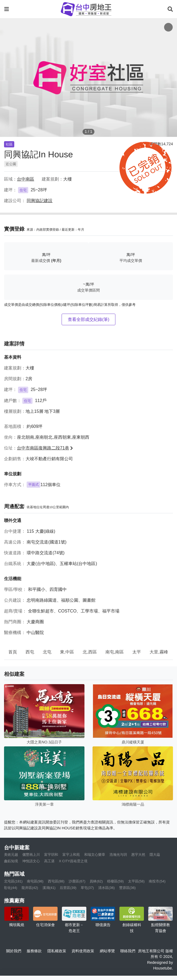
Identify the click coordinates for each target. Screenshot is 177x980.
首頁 (13, 652)
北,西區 (90, 652)
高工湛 (49, 861)
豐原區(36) (128, 888)
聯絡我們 (128, 951)
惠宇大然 (138, 855)
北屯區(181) (13, 881)
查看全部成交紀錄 (89, 319)
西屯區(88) (56, 881)
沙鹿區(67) (77, 881)
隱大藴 (155, 855)
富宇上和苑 (71, 855)
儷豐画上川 (31, 855)
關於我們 (14, 951)
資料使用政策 (83, 951)
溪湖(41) (49, 888)
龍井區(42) (30, 888)
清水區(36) (107, 888)
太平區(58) (136, 881)
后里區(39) (68, 888)
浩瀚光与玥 (118, 855)
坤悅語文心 (31, 861)
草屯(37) (87, 888)
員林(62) (96, 881)
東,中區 (67, 652)
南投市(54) (157, 881)
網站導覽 (107, 951)
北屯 (47, 652)
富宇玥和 (51, 855)
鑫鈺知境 (11, 861)
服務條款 (34, 951)
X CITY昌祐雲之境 (73, 861)
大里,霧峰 (159, 652)
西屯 (30, 652)
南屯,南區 (115, 652)
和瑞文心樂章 (95, 855)
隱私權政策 (57, 951)
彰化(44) (11, 888)
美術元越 (11, 855)
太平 (137, 652)
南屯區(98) (35, 881)
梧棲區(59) (115, 881)
